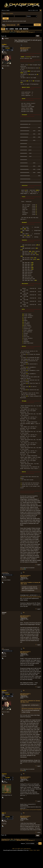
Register (26, 29)
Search (12, 29)
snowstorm (5, 572)
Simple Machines (27, 849)
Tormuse (4, 774)
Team (16, 29)
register (11, 13)
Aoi (3, 648)
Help (7, 29)
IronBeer (4, 44)
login (7, 13)
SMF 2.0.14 (15, 849)
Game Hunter (12, 32)
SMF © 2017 (21, 849)
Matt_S (4, 813)
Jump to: (23, 843)
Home (3, 29)
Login (21, 29)
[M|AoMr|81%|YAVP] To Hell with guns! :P (25, 48)
